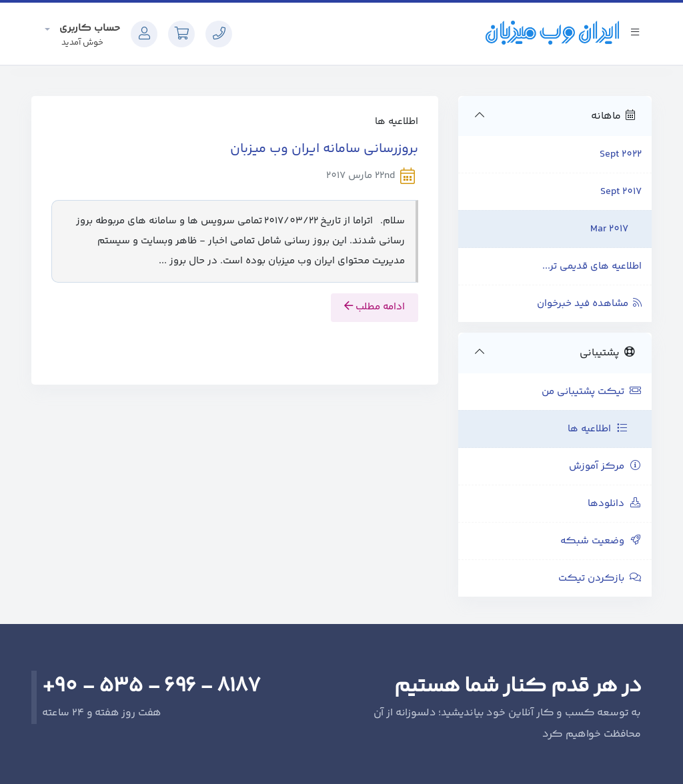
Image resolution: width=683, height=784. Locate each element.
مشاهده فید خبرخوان (589, 304)
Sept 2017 (621, 192)
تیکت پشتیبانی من (592, 392)
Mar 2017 (609, 229)
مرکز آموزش (605, 466)
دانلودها (615, 504)
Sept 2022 (621, 154)
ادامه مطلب (375, 307)
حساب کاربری (88, 28)
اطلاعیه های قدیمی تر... (592, 266)
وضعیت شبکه (601, 541)
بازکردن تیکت (600, 578)
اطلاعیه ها (598, 429)
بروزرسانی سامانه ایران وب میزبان (324, 149)
